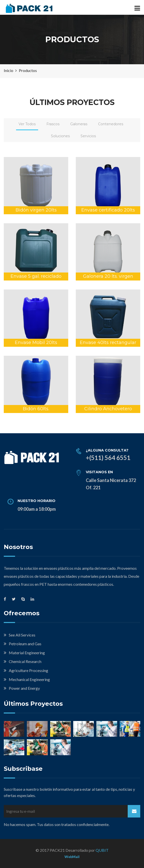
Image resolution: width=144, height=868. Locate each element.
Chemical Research (25, 661)
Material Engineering (27, 653)
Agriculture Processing (28, 670)
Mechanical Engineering (29, 679)
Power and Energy (24, 688)
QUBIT (102, 850)
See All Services (22, 635)
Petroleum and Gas (25, 644)
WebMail (72, 857)
